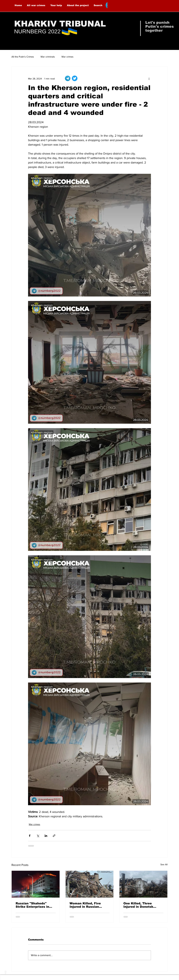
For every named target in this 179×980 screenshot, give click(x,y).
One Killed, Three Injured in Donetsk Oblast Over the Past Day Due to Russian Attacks (140, 905)
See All (164, 864)
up (5, 972)
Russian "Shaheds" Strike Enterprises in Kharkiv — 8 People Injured (32, 905)
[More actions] (149, 79)
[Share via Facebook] (30, 836)
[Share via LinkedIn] (46, 836)
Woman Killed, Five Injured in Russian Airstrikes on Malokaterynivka (85, 905)
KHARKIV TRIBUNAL (60, 24)
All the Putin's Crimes (23, 57)
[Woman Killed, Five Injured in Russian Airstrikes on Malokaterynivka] (90, 884)
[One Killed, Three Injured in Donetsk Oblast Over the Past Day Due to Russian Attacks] (143, 884)
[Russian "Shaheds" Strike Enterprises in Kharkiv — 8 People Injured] (36, 884)
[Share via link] (54, 836)
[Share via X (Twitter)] (38, 836)
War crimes (67, 57)
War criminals (48, 57)
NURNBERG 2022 (37, 31)
